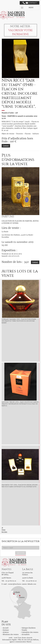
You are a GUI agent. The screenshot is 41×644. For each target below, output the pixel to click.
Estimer (6, 630)
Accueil (6, 628)
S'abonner (21, 553)
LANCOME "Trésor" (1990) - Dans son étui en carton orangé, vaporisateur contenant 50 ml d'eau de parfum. (20, 404)
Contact (30, 3)
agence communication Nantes (21, 642)
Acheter (6, 632)
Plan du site (22, 640)
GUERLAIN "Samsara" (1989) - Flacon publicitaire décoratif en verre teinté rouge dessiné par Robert (19, 321)
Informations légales (10, 640)
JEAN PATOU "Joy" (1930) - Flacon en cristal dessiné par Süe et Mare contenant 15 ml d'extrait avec (20, 486)
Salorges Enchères (29, 628)
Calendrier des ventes (30, 632)
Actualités (26, 634)
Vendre (24, 630)
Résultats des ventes (11, 634)
